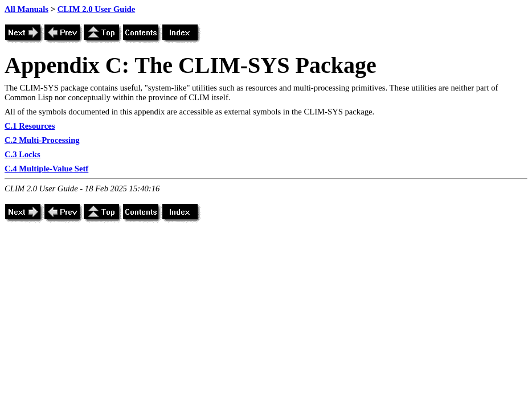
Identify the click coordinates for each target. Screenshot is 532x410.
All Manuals (26, 9)
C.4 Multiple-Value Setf (46, 169)
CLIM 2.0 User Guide (97, 9)
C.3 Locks (22, 154)
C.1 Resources (30, 126)
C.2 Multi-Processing (42, 140)
